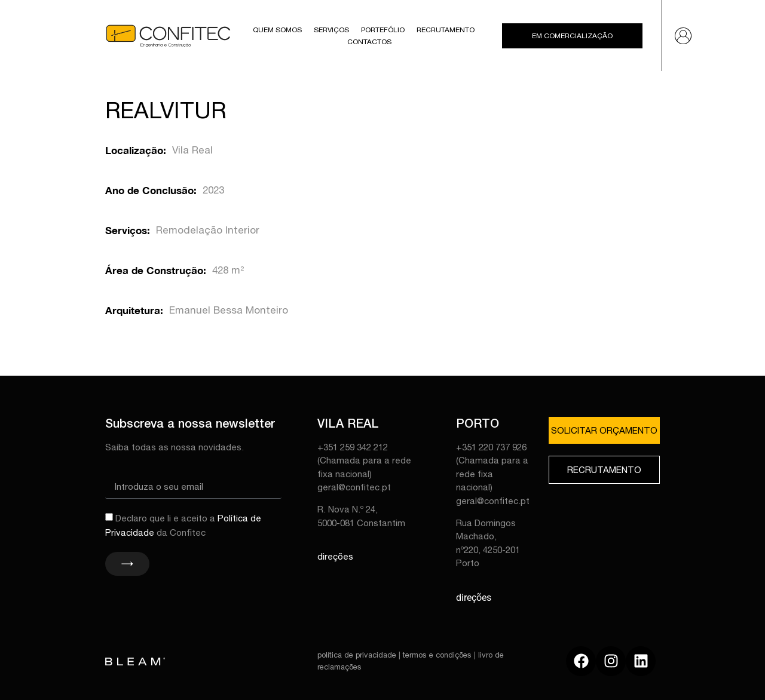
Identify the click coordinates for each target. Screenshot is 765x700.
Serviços (331, 30)
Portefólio (383, 30)
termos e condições (437, 655)
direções (335, 556)
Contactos (369, 42)
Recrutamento (446, 30)
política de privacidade (357, 655)
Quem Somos (277, 30)
